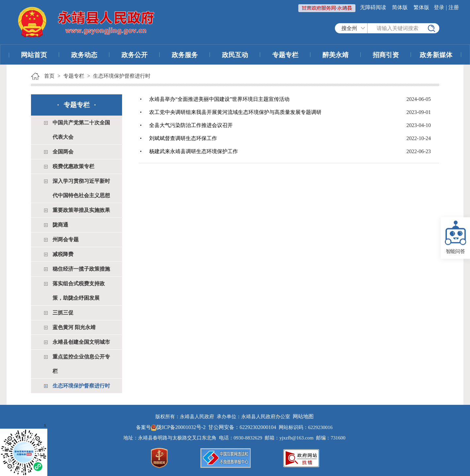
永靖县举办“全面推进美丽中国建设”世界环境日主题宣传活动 (219, 99)
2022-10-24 (419, 138)
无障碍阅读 (373, 7)
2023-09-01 (419, 112)
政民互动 (235, 55)
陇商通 (60, 225)
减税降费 (63, 254)
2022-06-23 (419, 151)
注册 (454, 7)
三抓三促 (63, 313)
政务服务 (185, 55)
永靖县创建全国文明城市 (81, 342)
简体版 (400, 7)
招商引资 (386, 55)
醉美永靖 (336, 55)
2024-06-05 (419, 99)
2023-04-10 (419, 125)
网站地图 (303, 416)
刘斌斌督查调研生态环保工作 (183, 138)
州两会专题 (66, 239)
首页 (49, 76)
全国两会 (63, 152)
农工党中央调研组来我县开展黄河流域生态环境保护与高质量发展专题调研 (235, 112)
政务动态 (84, 55)
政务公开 (134, 55)
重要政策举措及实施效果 (81, 210)
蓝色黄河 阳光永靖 (74, 327)
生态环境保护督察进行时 (122, 76)
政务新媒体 (436, 55)
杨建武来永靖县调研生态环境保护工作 (194, 151)
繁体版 (421, 7)
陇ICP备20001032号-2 (179, 427)
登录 (439, 7)
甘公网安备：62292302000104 (242, 427)
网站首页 (34, 55)
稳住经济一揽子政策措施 (81, 269)
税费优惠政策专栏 (73, 166)
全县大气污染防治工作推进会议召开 (191, 125)
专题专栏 (285, 55)
